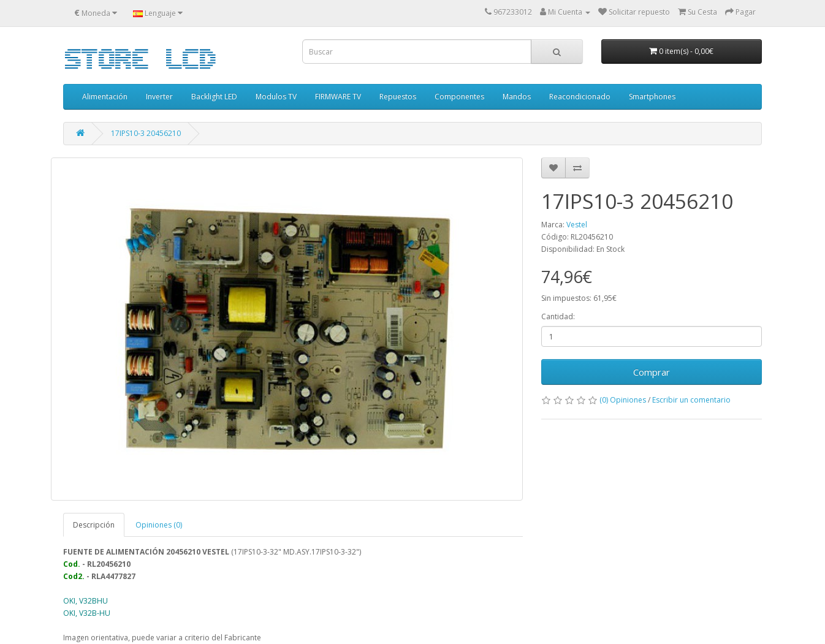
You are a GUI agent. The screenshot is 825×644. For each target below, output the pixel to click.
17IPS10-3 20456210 (146, 133)
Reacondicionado (580, 97)
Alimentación (105, 97)
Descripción (94, 525)
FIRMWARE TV (338, 97)
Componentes (459, 97)
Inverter (159, 97)
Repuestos (398, 97)
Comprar (652, 372)
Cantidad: (558, 316)
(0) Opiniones (623, 400)
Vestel (577, 225)
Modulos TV (276, 97)
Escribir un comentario (691, 400)
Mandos (517, 97)
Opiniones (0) (159, 525)
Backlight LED (214, 97)
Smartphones (652, 97)
